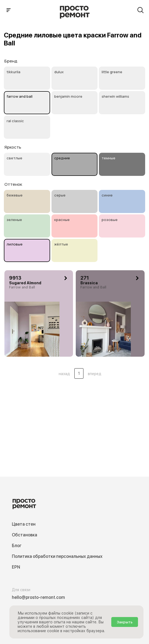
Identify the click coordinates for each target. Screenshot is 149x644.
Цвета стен (24, 524)
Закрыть (125, 622)
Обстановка (25, 535)
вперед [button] (95, 374)
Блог (17, 546)
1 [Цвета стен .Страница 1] (79, 373)
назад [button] (64, 374)
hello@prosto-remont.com (38, 597)
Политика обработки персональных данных (57, 556)
